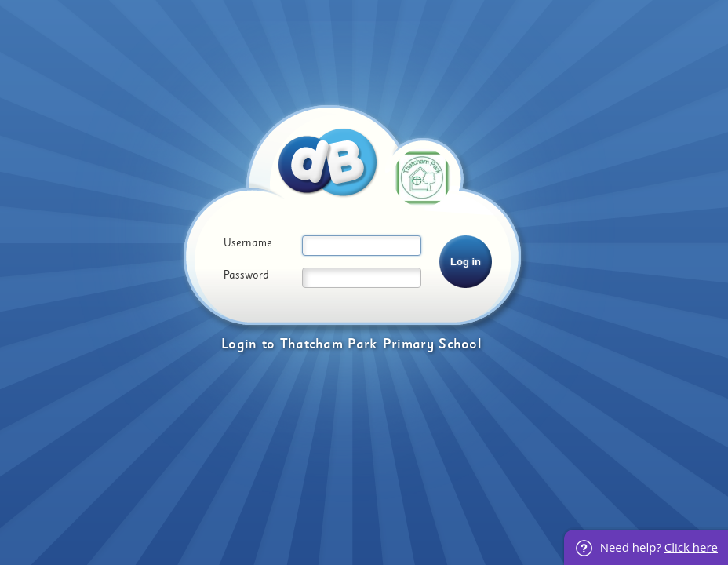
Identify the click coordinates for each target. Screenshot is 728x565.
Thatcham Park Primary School (381, 344)
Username (248, 243)
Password (246, 275)
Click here (691, 547)
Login (239, 344)
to (269, 344)
